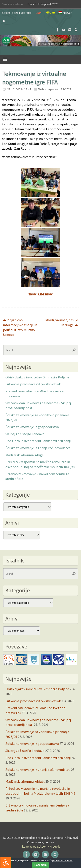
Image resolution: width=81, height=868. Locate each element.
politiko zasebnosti (62, 860)
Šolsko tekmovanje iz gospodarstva (32, 427)
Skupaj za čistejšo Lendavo (25, 434)
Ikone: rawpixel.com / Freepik (41, 846)
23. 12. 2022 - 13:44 (19, 89)
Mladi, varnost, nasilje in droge (62, 322)
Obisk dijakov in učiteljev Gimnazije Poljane (37, 377)
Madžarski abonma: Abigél (25, 455)
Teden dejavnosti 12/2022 (55, 89)
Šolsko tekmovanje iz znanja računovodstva (38, 448)
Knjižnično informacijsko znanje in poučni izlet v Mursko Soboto (20, 327)
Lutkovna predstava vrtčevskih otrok (33, 384)
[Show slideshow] (40, 294)
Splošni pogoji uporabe (17, 13)
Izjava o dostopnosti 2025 (43, 4)
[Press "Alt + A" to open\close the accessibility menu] (6, 862)
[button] (40, 41)
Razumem (40, 865)
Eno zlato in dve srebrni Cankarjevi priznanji (38, 441)
